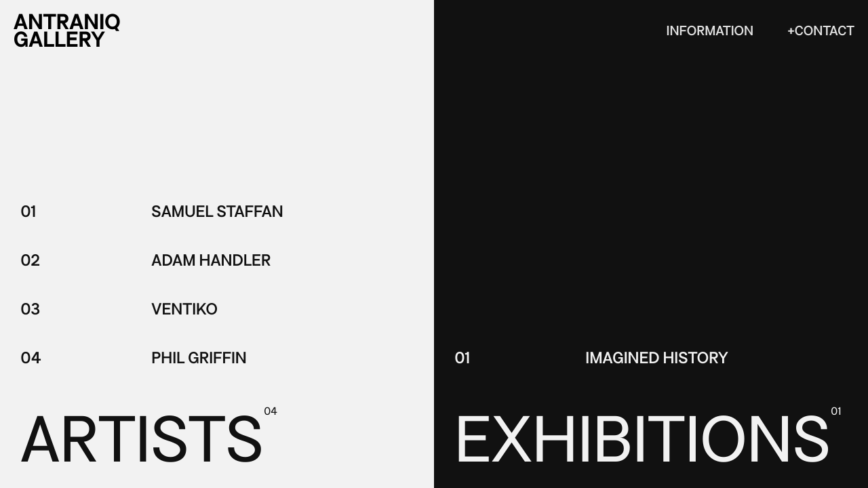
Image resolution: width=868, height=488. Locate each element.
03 (30, 309)
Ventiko (184, 309)
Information (710, 31)
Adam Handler (211, 260)
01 (28, 211)
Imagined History (657, 358)
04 (31, 358)
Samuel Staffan (217, 211)
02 (30, 260)
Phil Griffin (199, 358)
